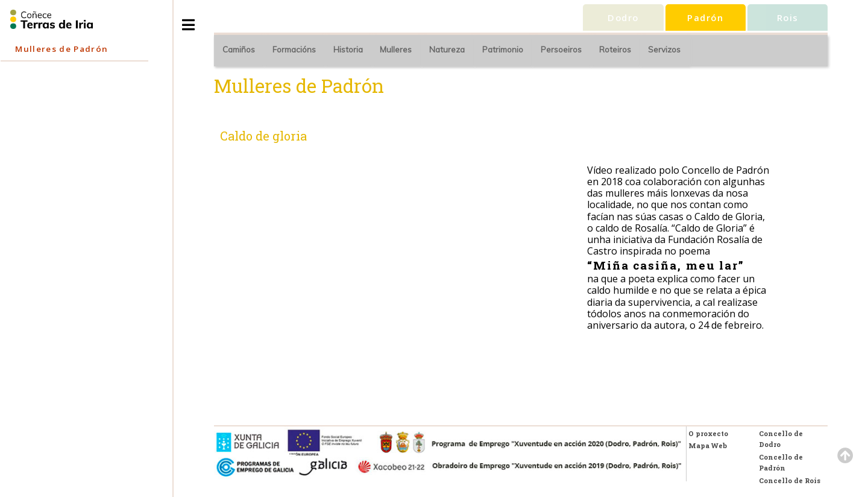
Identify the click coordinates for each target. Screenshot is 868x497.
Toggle (201, 20)
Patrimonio (503, 49)
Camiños (239, 49)
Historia (348, 49)
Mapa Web (708, 445)
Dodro (623, 17)
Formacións (294, 49)
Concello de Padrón (781, 462)
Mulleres (396, 49)
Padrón (705, 17)
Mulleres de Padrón (61, 49)
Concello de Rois (790, 480)
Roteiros (615, 49)
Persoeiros (561, 49)
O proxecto (708, 433)
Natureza (447, 49)
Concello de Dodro (781, 439)
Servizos (664, 49)
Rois (788, 17)
